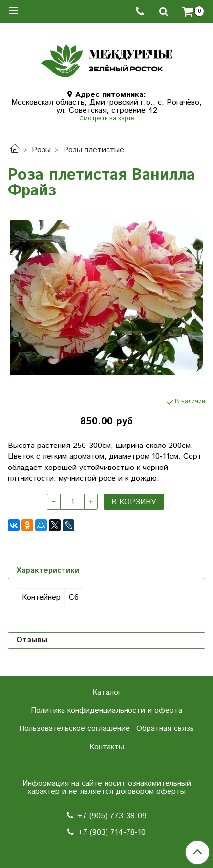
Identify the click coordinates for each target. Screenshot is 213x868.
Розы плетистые (94, 150)
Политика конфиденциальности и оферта (106, 711)
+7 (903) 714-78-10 (112, 833)
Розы (41, 150)
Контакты (107, 747)
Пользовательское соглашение (75, 729)
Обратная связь (165, 729)
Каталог (107, 692)
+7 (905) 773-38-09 (112, 816)
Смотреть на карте (107, 119)
